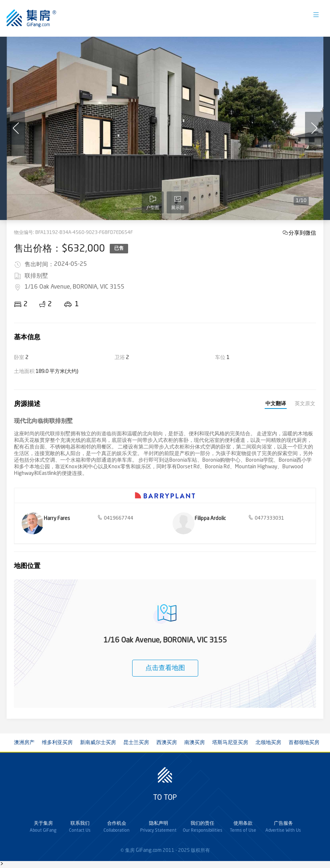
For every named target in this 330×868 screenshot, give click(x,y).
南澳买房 (195, 743)
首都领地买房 (304, 743)
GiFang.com (149, 850)
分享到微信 (302, 233)
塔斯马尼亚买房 (230, 743)
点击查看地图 (165, 668)
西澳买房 (167, 743)
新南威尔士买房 (98, 743)
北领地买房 (268, 743)
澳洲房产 (24, 743)
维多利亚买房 (57, 743)
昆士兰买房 (136, 743)
